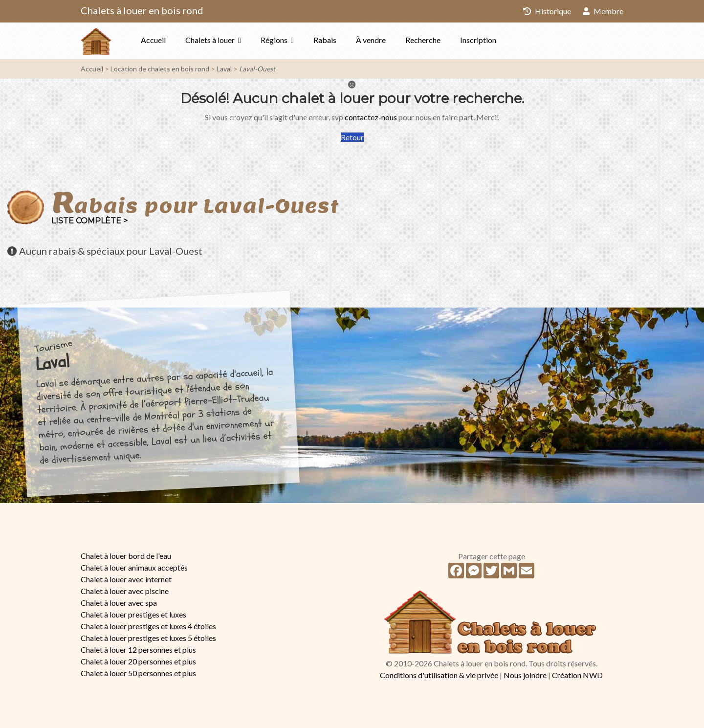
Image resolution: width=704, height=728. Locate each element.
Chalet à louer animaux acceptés (134, 567)
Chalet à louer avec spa (119, 603)
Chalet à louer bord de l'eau (126, 556)
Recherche (423, 40)
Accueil (153, 40)
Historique (547, 11)
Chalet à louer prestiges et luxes (133, 614)
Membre (603, 11)
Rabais (325, 40)
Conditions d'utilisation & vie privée (439, 675)
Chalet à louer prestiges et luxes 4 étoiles (148, 626)
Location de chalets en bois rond (160, 69)
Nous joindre (525, 675)
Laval (224, 69)
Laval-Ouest (257, 69)
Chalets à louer (210, 40)
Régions (274, 40)
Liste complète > (89, 221)
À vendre (371, 40)
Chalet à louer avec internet (126, 579)
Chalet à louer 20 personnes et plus (138, 661)
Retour (352, 137)
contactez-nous (371, 117)
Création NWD (577, 675)
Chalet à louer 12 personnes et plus (138, 650)
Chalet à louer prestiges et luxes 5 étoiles (148, 638)
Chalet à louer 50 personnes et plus (138, 673)
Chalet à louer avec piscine (125, 591)
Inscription (478, 40)
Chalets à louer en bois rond (142, 10)
